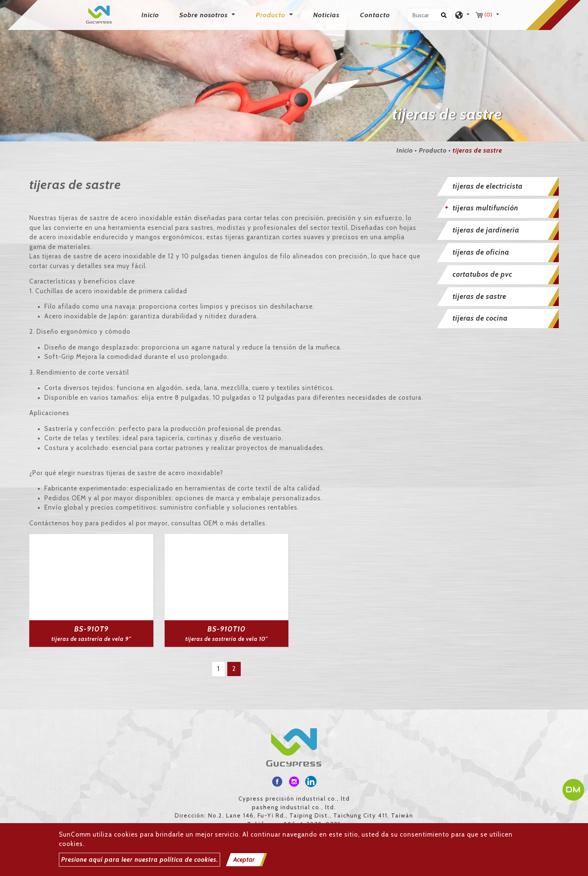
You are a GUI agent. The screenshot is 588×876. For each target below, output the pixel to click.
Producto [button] (271, 15)
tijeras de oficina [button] (481, 252)
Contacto (375, 15)
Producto (433, 150)
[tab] (496, 187)
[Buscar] (430, 15)
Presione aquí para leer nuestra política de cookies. (139, 859)
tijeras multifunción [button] (485, 208)
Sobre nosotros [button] (204, 15)
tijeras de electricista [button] (488, 186)
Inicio (152, 14)
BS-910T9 (91, 629)
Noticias (326, 15)
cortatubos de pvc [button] (482, 274)
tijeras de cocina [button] (480, 318)
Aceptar (244, 859)
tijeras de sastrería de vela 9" (91, 639)
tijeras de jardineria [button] (486, 230)
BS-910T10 (226, 629)
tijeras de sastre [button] (479, 296)
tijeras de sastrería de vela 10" (226, 639)
